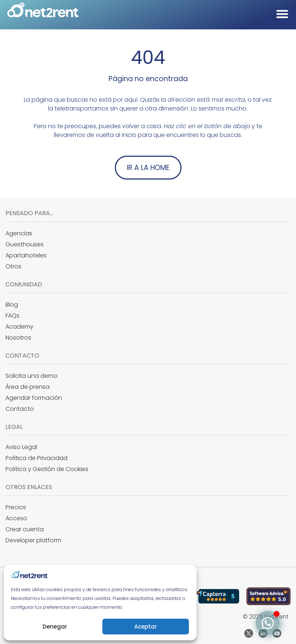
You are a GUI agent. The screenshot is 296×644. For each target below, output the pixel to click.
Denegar (55, 627)
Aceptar (146, 627)
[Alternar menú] (282, 14)
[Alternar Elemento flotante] (268, 623)
